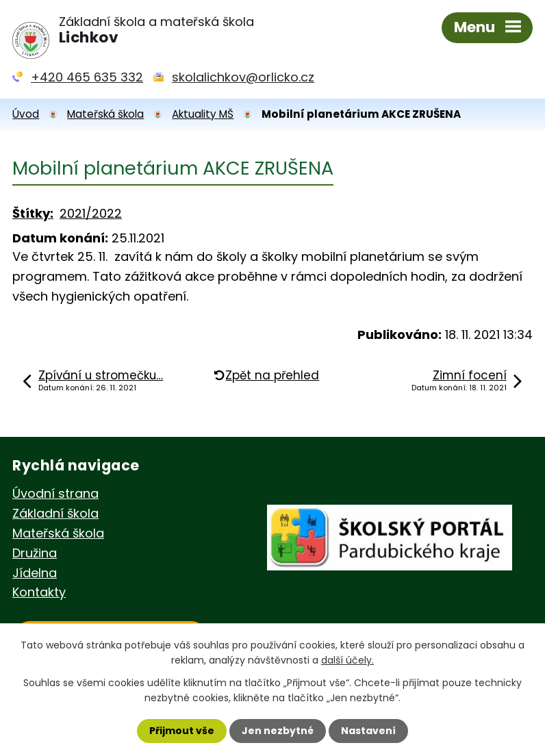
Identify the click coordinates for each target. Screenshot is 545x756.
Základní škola (55, 513)
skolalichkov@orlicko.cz (243, 77)
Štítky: (33, 213)
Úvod (26, 114)
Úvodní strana (55, 493)
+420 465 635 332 (87, 77)
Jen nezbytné (278, 731)
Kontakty (39, 592)
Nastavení (368, 731)
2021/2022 (91, 213)
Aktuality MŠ (203, 114)
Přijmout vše (182, 731)
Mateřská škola (105, 114)
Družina (35, 553)
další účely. (347, 660)
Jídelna (35, 573)
